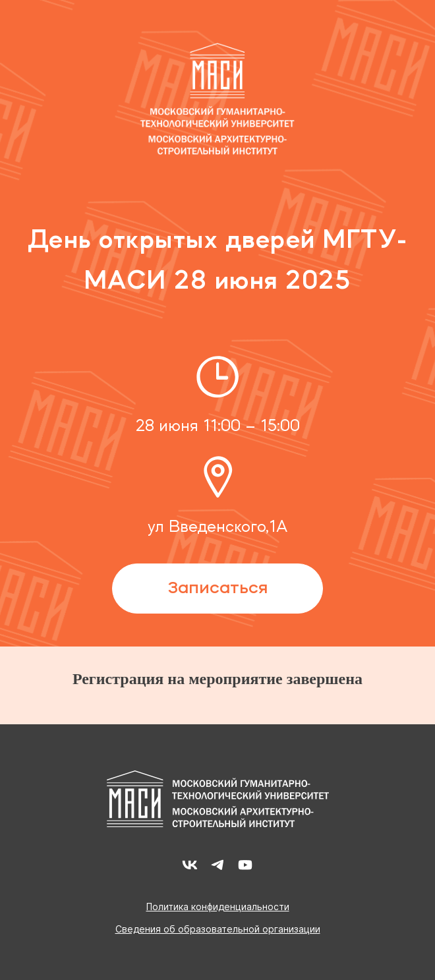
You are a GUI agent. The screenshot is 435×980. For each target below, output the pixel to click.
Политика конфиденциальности (218, 907)
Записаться (218, 589)
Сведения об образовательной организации (218, 929)
